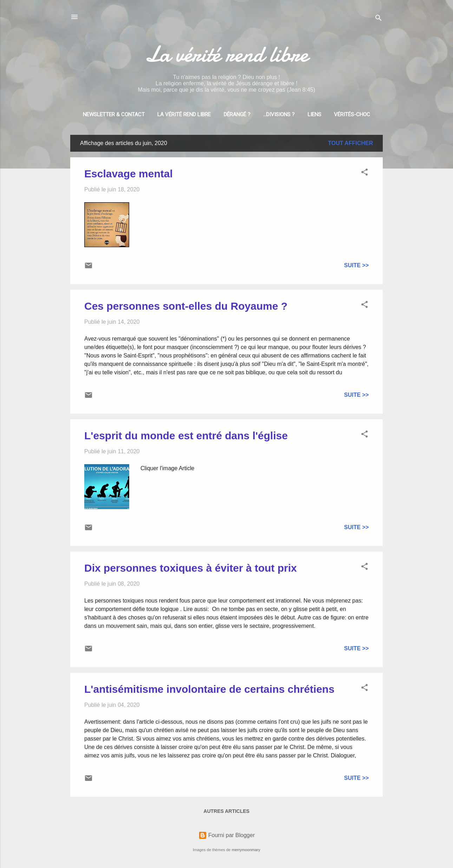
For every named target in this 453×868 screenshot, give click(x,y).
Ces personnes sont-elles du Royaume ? (186, 306)
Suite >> (356, 265)
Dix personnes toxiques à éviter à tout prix (191, 568)
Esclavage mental (129, 174)
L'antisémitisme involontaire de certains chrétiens (209, 689)
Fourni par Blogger (227, 835)
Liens (314, 114)
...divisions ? (279, 114)
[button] (365, 173)
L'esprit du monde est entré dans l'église (186, 436)
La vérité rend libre (226, 54)
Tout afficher (350, 143)
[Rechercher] (379, 19)
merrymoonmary (246, 850)
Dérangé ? (237, 114)
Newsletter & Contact (114, 114)
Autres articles (227, 811)
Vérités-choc (352, 114)
